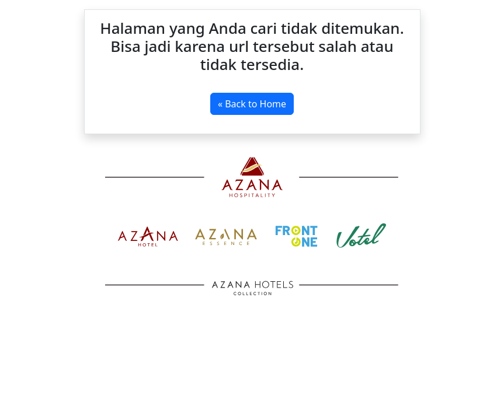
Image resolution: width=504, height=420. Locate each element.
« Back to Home (252, 104)
